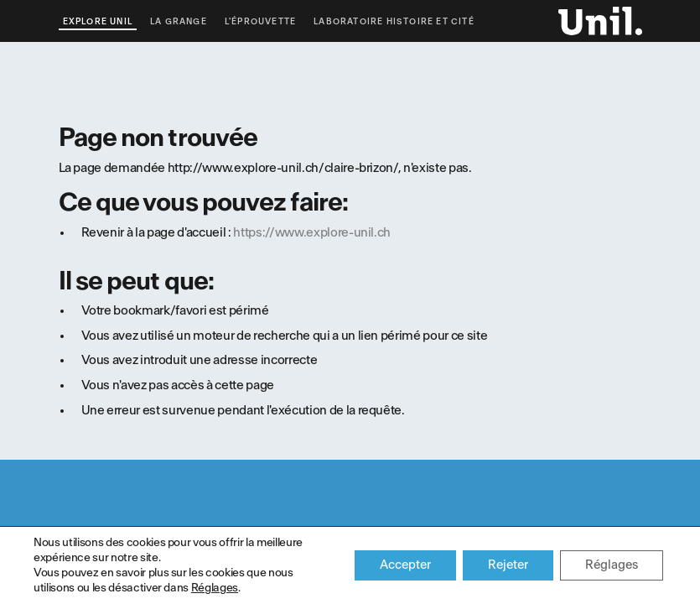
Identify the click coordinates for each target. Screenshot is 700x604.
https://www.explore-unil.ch (312, 233)
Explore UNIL (98, 22)
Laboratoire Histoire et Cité (394, 22)
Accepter (405, 565)
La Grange (179, 22)
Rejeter (508, 565)
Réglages (215, 588)
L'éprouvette (260, 22)
